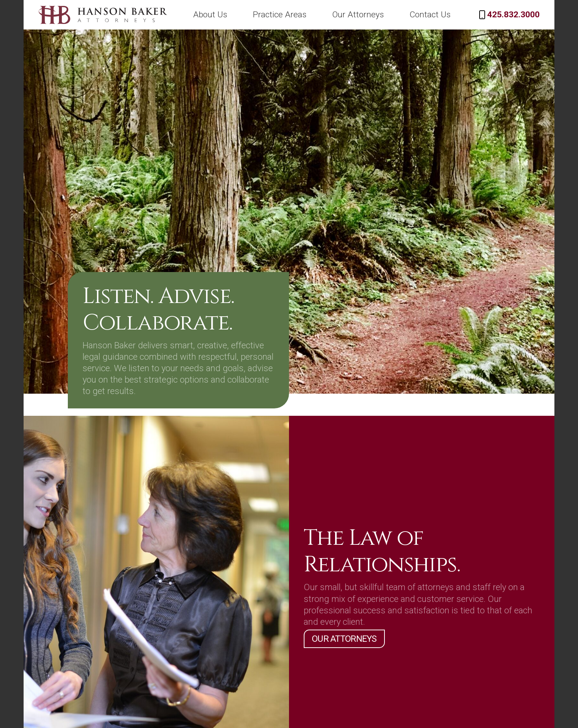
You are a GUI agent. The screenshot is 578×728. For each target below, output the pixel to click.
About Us (258, 15)
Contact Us (446, 15)
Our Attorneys (385, 15)
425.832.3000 (519, 15)
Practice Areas (318, 15)
